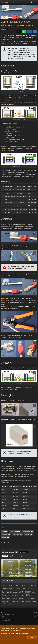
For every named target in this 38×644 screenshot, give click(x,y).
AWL (18, 586)
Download (5, 592)
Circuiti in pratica (22, 589)
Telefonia (28, 602)
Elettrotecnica (25, 592)
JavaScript (6, 598)
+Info (28, 633)
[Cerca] (31, 2)
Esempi (5, 595)
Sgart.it (3, 612)
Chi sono (35, 612)
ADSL (3, 586)
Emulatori (34, 592)
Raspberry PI (6, 602)
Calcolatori (32, 586)
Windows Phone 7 (7, 604)
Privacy (35, 616)
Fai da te (15, 595)
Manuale (15, 599)
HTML (29, 595)
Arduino (10, 586)
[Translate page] (16, 556)
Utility (33, 601)
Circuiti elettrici (8, 589)
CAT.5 (22, 37)
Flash (23, 595)
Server (13, 602)
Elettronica (14, 592)
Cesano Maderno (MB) (11, 614)
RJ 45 (10, 40)
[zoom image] (35, 78)
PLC (28, 598)
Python (34, 598)
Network (22, 598)
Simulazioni (20, 602)
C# (24, 585)
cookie (12, 628)
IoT (35, 595)
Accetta (31, 637)
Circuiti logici (32, 589)
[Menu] (36, 2)
